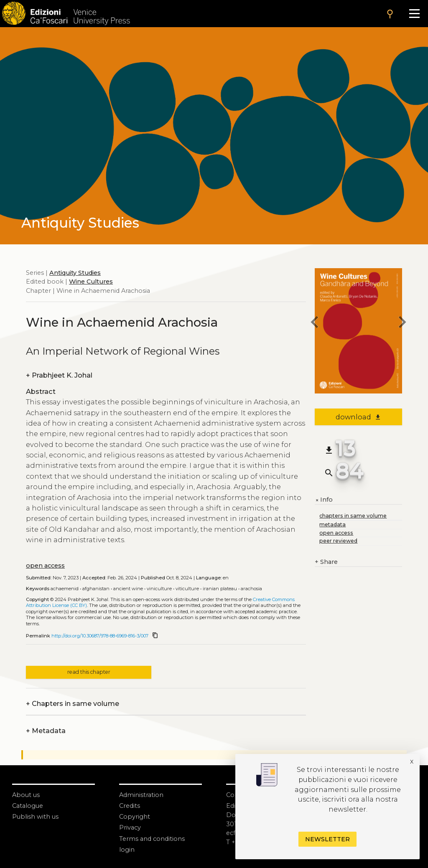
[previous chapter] (315, 323)
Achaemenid (65, 589)
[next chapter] (402, 323)
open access (45, 566)
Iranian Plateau (220, 589)
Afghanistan (96, 589)
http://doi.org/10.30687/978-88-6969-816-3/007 (100, 636)
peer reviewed (338, 541)
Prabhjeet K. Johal (59, 376)
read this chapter (89, 672)
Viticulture (187, 589)
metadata (332, 524)
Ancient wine (128, 589)
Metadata (46, 731)
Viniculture (159, 589)
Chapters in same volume (73, 704)
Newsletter (327, 839)
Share (326, 562)
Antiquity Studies (75, 273)
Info (324, 500)
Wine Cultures (91, 282)
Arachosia (251, 589)
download (358, 417)
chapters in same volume (353, 516)
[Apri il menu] (414, 14)
